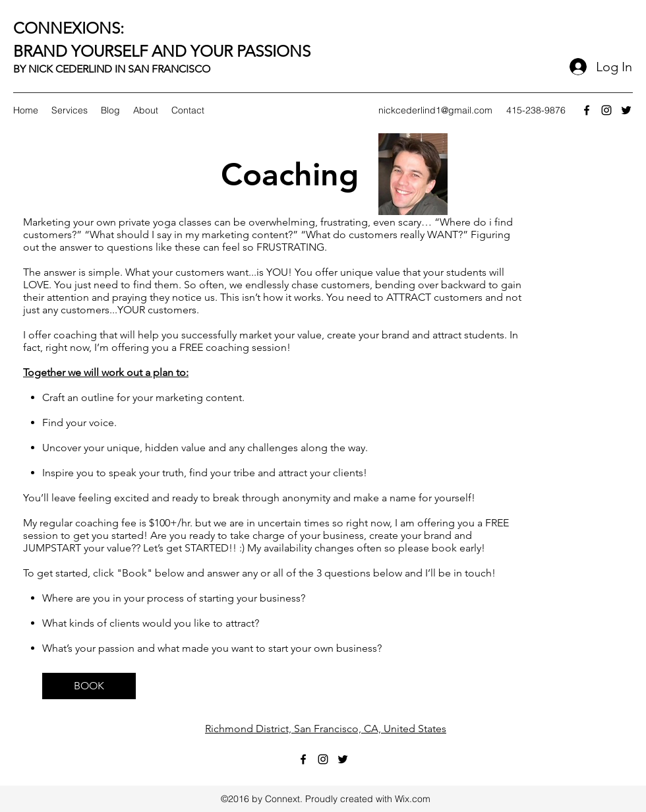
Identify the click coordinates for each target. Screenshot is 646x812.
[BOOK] (89, 686)
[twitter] (626, 110)
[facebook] (587, 110)
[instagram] (606, 110)
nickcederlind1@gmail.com (435, 110)
